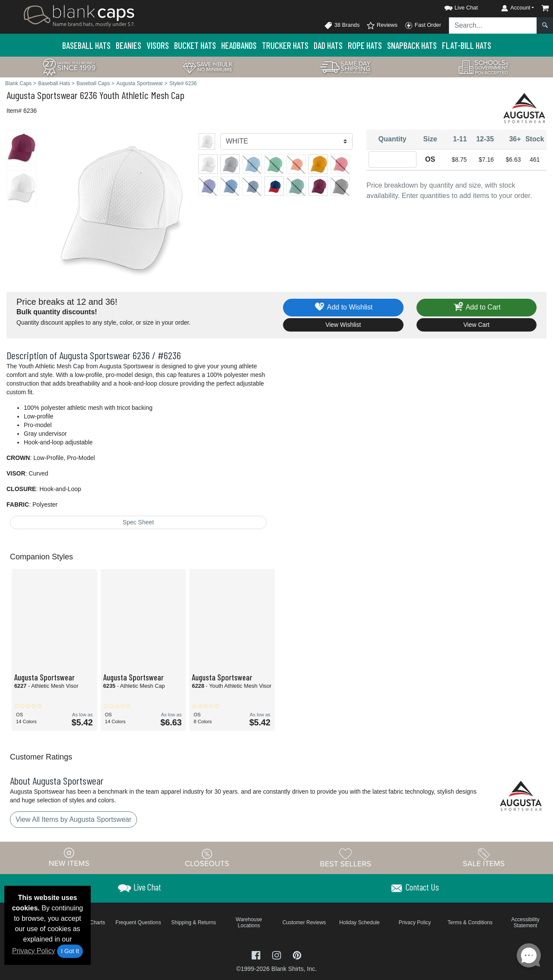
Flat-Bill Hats (467, 45)
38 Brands (342, 26)
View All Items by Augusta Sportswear (73, 819)
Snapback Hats (412, 45)
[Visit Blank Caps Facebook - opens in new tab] (257, 955)
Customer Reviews (304, 923)
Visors (158, 45)
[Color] (287, 141)
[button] (453, 6)
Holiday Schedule (359, 923)
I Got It (70, 951)
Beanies (129, 45)
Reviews (382, 26)
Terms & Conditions (470, 923)
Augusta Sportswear (42, 95)
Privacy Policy (34, 951)
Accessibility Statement (525, 923)
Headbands (239, 45)
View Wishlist (343, 325)
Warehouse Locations (249, 923)
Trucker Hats (285, 45)
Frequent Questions (138, 923)
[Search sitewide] (493, 26)
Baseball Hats (86, 45)
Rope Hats (365, 45)
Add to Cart (477, 308)
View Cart (477, 325)
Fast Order (423, 26)
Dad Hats (328, 45)
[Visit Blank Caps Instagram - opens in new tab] (277, 955)
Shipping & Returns (193, 923)
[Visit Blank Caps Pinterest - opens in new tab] (297, 955)
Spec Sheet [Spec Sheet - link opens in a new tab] (138, 522)
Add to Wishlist (343, 308)
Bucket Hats (195, 45)
